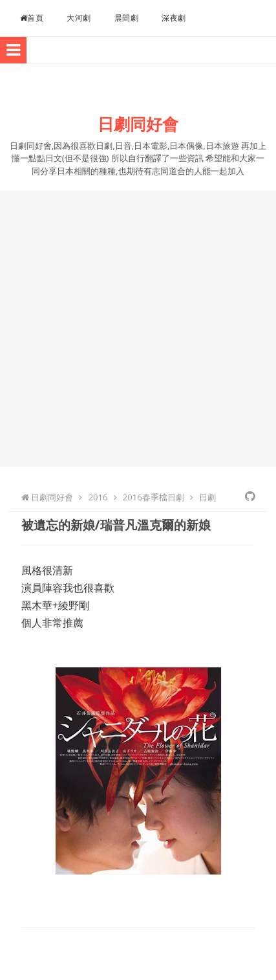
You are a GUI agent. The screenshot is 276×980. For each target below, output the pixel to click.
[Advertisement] (138, 329)
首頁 (32, 18)
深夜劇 (174, 18)
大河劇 (79, 18)
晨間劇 (127, 18)
